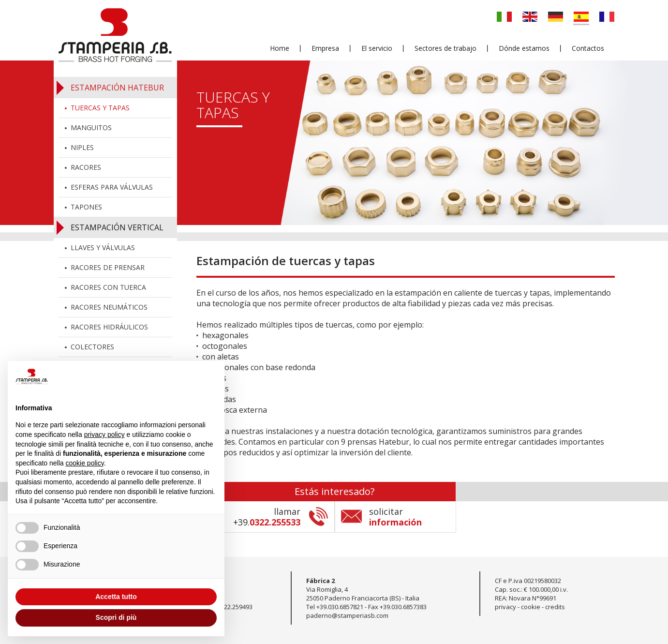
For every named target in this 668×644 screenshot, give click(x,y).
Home (280, 49)
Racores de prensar (108, 267)
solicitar (395, 517)
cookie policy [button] (85, 463)
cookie (531, 607)
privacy (505, 607)
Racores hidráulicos (109, 327)
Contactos (588, 49)
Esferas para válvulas (112, 187)
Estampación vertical (117, 227)
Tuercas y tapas (100, 108)
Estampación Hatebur (117, 88)
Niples (82, 147)
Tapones (86, 207)
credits (555, 607)
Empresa (325, 49)
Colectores (92, 347)
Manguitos (91, 127)
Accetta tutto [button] (116, 597)
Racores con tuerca (108, 287)
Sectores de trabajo (445, 49)
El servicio (377, 49)
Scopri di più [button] (116, 617)
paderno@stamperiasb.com (347, 615)
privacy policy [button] (104, 434)
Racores (86, 167)
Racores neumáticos (109, 307)
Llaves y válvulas (103, 247)
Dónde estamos (524, 49)
